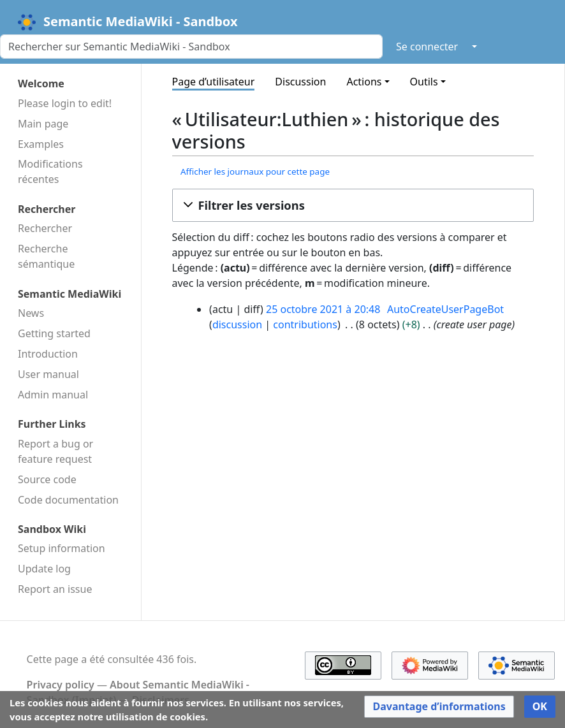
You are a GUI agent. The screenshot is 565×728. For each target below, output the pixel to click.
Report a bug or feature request (55, 451)
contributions (305, 324)
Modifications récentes (50, 171)
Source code (47, 479)
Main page (43, 124)
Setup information (62, 548)
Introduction (48, 354)
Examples (41, 144)
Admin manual (53, 395)
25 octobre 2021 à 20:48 (323, 309)
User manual (48, 374)
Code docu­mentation (68, 500)
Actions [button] (364, 82)
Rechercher (45, 228)
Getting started (54, 333)
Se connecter (427, 47)
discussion (237, 324)
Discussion (300, 82)
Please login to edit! (65, 103)
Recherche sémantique (46, 256)
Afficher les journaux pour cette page (255, 171)
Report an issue (55, 589)
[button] (353, 205)
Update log (44, 569)
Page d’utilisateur (214, 82)
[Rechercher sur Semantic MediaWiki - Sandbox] (191, 47)
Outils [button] (424, 82)
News (31, 313)
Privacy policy (61, 685)
